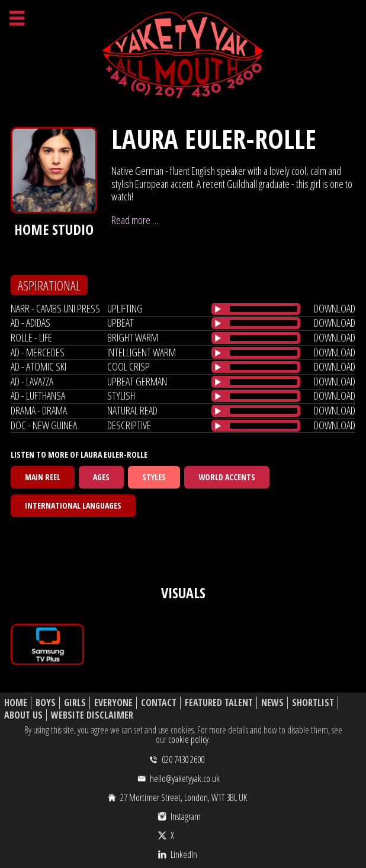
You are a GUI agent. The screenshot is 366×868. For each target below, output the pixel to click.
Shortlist (313, 703)
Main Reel (43, 477)
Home (16, 703)
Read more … (135, 220)
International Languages (73, 505)
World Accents (227, 477)
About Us (23, 715)
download (335, 308)
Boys (46, 703)
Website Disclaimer (92, 715)
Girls (75, 703)
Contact (159, 703)
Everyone (113, 703)
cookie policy (188, 739)
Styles (154, 477)
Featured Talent (219, 703)
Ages (101, 477)
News (272, 703)
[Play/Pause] (218, 309)
